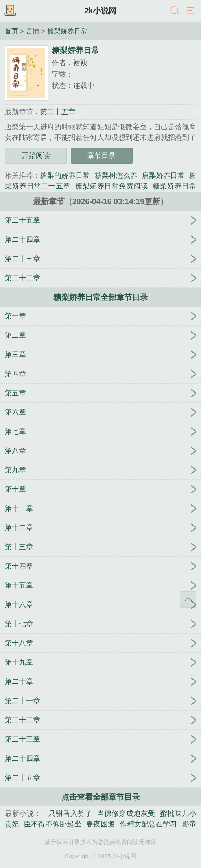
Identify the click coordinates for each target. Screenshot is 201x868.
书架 (10, 11)
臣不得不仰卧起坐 (53, 824)
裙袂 (80, 63)
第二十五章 (58, 112)
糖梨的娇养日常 (65, 175)
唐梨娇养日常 (163, 175)
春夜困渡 (100, 824)
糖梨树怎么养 (116, 175)
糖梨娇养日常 (67, 31)
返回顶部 (188, 599)
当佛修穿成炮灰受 (126, 813)
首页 (11, 31)
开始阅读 (36, 155)
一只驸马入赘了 (67, 813)
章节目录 (101, 155)
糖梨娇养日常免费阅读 (112, 186)
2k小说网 (101, 11)
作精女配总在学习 (148, 824)
